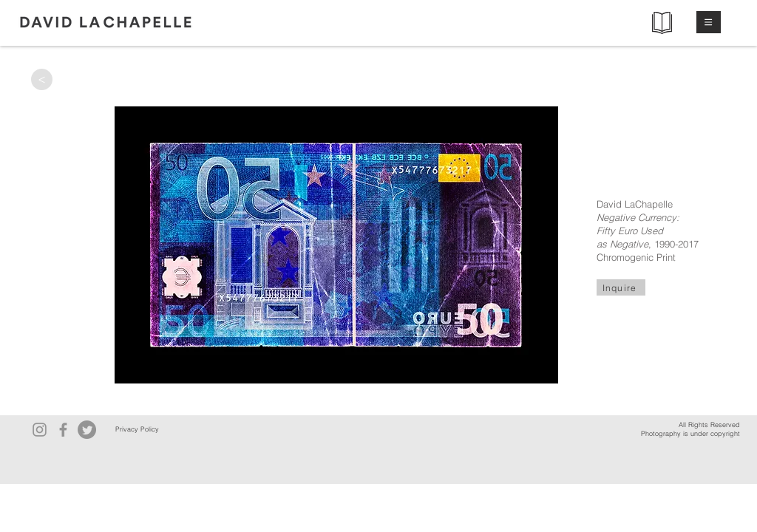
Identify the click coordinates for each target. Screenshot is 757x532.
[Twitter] (87, 430)
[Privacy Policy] (137, 430)
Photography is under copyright (690, 433)
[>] (42, 79)
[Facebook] (63, 430)
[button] (709, 22)
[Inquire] (621, 287)
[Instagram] (40, 430)
